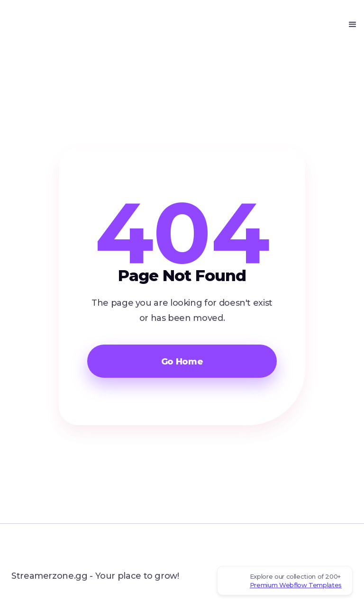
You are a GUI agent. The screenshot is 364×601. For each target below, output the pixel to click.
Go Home (182, 362)
